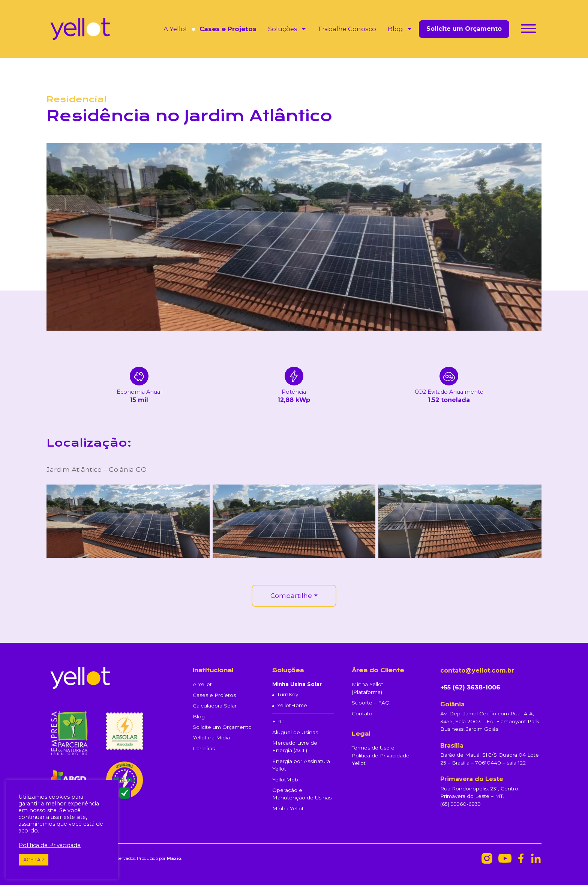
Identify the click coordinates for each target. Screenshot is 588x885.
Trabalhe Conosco (347, 29)
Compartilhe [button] (291, 595)
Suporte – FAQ (371, 703)
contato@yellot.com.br (477, 671)
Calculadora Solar (215, 706)
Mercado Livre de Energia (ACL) (295, 747)
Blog (395, 29)
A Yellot (175, 29)
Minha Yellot (288, 808)
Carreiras (204, 748)
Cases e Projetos (228, 29)
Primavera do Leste (472, 779)
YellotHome (292, 705)
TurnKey (288, 694)
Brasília (452, 746)
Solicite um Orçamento (464, 29)
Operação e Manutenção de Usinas (302, 794)
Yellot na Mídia (211, 737)
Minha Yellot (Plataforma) (367, 688)
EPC (278, 721)
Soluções (283, 29)
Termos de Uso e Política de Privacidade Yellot (381, 755)
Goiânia (452, 704)
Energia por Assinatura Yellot (301, 765)
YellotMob (285, 780)
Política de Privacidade (50, 845)
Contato (362, 713)
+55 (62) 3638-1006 (470, 687)
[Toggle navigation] (528, 30)
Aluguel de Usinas (295, 732)
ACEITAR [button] (34, 859)
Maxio (174, 858)
